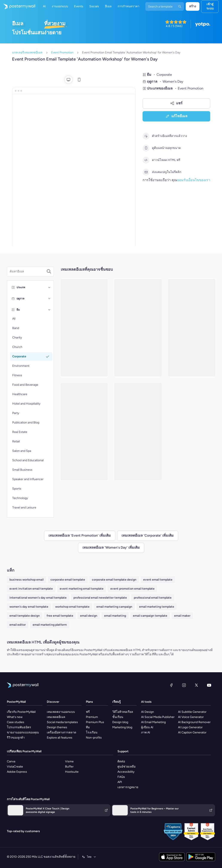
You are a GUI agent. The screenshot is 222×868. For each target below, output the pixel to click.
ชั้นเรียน (118, 717)
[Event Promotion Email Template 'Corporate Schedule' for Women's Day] (84, 432)
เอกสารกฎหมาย (128, 787)
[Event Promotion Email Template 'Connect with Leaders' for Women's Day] (84, 328)
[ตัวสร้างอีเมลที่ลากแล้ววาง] (146, 136)
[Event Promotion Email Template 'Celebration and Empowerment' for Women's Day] (192, 328)
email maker (182, 616)
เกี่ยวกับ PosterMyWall (21, 712)
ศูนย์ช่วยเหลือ (126, 767)
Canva (11, 761)
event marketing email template (82, 589)
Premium (92, 717)
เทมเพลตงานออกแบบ (61, 712)
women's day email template (29, 607)
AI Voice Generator (191, 717)
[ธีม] (49, 310)
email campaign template (150, 616)
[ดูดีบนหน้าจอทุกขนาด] (146, 148)
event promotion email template (132, 589)
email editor (18, 625)
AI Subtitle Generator (192, 712)
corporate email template (68, 580)
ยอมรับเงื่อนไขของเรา (194, 180)
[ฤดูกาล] (49, 299)
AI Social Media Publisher (158, 717)
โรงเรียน (92, 732)
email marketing (115, 616)
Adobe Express (17, 772)
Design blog (120, 722)
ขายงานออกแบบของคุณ (23, 732)
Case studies (16, 722)
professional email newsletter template (100, 598)
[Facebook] (171, 685)
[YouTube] (209, 685)
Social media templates (62, 722)
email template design (25, 616)
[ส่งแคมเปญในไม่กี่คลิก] (146, 172)
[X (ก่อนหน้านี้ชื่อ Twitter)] (196, 685)
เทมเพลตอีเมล (56, 717)
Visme (69, 761)
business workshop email (27, 580)
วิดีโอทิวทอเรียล (123, 712)
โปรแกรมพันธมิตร (19, 727)
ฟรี (88, 712)
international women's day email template (38, 598)
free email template (60, 616)
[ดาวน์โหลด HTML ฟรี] (146, 160)
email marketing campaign (114, 607)
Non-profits (94, 738)
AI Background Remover (194, 722)
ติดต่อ (121, 761)
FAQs (121, 777)
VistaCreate (15, 767)
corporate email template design (114, 580)
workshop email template (72, 607)
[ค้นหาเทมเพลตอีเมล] (28, 272)
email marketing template (157, 607)
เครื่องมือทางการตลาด (62, 732)
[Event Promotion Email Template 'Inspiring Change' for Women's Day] (138, 328)
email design (89, 616)
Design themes (57, 727)
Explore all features (60, 738)
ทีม (88, 727)
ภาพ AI (146, 732)
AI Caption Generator (192, 732)
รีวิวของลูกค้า (16, 738)
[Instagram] (184, 685)
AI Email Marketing (153, 722)
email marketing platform (50, 625)
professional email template (153, 598)
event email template (158, 580)
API (120, 782)
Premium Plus (95, 722)
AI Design (147, 712)
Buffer (69, 767)
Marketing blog (122, 727)
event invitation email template (31, 589)
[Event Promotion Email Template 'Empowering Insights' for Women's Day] (138, 432)
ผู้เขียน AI (147, 727)
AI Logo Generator (190, 727)
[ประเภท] (49, 287)
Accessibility (126, 772)
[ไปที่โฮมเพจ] (18, 6)
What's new (15, 717)
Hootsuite (72, 772)
